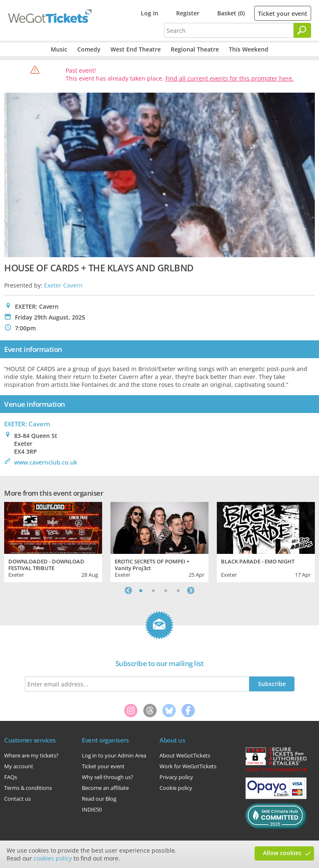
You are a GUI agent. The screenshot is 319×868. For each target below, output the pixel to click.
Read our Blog (99, 799)
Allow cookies (282, 853)
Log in (150, 13)
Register (188, 13)
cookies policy (53, 858)
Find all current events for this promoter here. (229, 78)
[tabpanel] (53, 541)
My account (19, 766)
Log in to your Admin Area (114, 755)
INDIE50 (92, 809)
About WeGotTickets (185, 755)
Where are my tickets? (31, 755)
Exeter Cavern (63, 285)
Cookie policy (176, 788)
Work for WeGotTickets (188, 766)
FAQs (11, 777)
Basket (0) (231, 13)
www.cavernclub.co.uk (46, 462)
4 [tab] (178, 590)
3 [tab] (166, 590)
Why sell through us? (108, 777)
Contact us (17, 799)
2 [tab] (153, 590)
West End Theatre (136, 49)
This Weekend (249, 49)
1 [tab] (141, 590)
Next (191, 590)
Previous (128, 590)
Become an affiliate (105, 788)
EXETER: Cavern (27, 424)
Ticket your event (283, 14)
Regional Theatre (195, 49)
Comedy (89, 49)
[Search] (302, 30)
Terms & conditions (28, 788)
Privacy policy (176, 777)
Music (59, 49)
